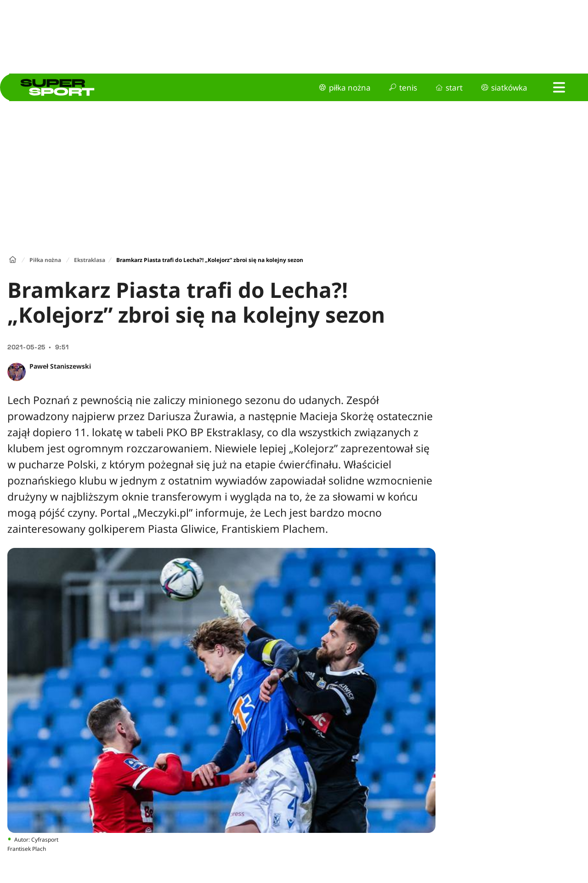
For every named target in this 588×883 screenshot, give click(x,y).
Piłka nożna (45, 260)
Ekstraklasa (90, 260)
